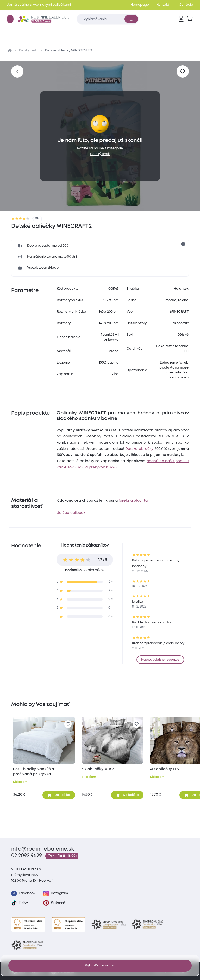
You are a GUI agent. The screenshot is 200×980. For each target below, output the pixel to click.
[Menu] (10, 19)
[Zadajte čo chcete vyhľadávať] (108, 19)
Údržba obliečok (71, 513)
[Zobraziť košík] (189, 19)
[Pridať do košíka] (59, 795)
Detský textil (29, 51)
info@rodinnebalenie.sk (43, 849)
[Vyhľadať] (131, 19)
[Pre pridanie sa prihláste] (183, 71)
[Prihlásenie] (181, 19)
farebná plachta (133, 501)
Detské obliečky (139, 449)
